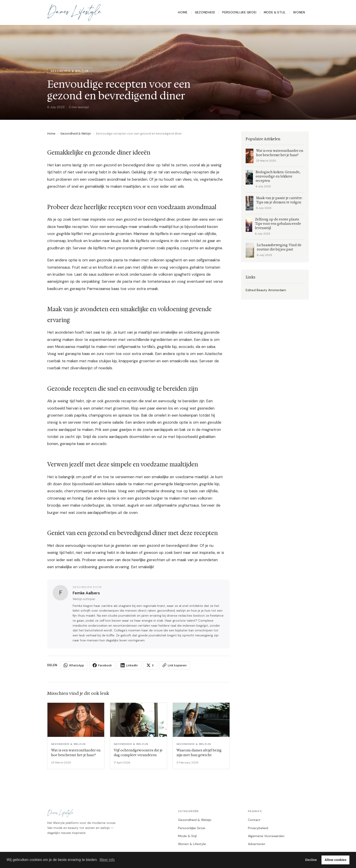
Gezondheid (205, 12)
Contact (254, 820)
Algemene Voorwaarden (266, 836)
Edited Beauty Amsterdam (266, 290)
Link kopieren (174, 665)
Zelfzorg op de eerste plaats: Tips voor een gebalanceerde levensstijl (278, 224)
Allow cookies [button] (336, 860)
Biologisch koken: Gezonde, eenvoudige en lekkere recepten (278, 176)
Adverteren (257, 844)
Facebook (102, 665)
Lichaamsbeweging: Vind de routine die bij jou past (279, 247)
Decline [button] (311, 860)
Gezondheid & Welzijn (76, 134)
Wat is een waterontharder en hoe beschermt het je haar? (280, 153)
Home (183, 12)
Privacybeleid (258, 828)
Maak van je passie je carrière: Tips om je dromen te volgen (279, 200)
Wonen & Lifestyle (192, 844)
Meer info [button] (107, 860)
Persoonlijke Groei (239, 12)
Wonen (299, 12)
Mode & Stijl (275, 12)
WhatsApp (74, 665)
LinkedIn (129, 665)
